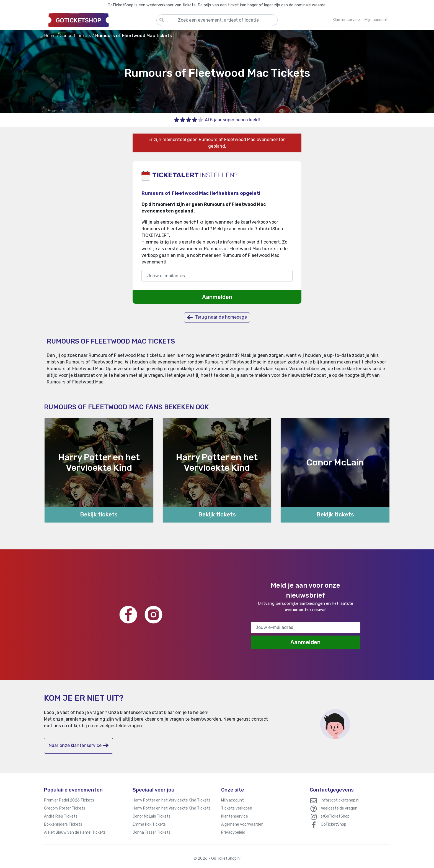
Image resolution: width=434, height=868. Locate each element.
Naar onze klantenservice (79, 745)
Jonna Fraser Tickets (152, 832)
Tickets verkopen (237, 808)
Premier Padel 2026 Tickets (69, 800)
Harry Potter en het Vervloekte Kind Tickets (172, 800)
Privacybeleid (233, 832)
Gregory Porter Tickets (65, 808)
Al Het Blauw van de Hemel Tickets (75, 832)
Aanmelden (217, 297)
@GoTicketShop (335, 816)
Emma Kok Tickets (149, 824)
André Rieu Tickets (61, 816)
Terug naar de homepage (217, 317)
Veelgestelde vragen (339, 808)
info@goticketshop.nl (340, 800)
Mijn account (232, 800)
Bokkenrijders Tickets (63, 824)
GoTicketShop (334, 824)
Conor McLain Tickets (152, 816)
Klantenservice (235, 816)
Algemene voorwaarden (242, 824)
